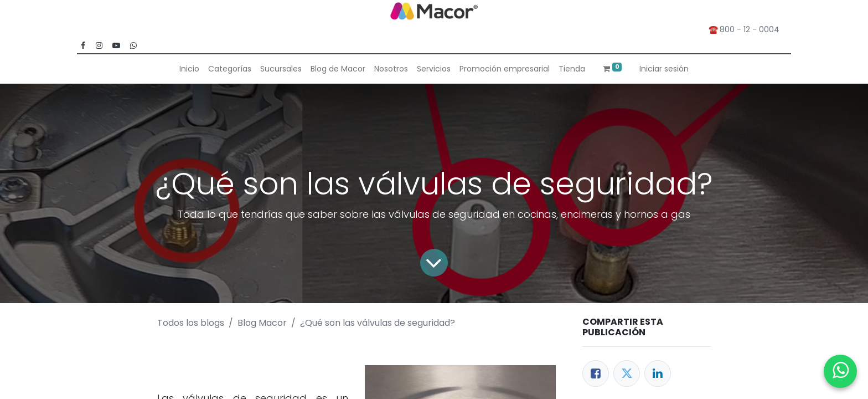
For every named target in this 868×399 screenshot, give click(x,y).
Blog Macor (262, 323)
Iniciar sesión (664, 69)
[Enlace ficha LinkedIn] (658, 374)
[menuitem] (189, 69)
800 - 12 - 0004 (752, 29)
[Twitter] (627, 374)
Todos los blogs (191, 323)
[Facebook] (596, 374)
